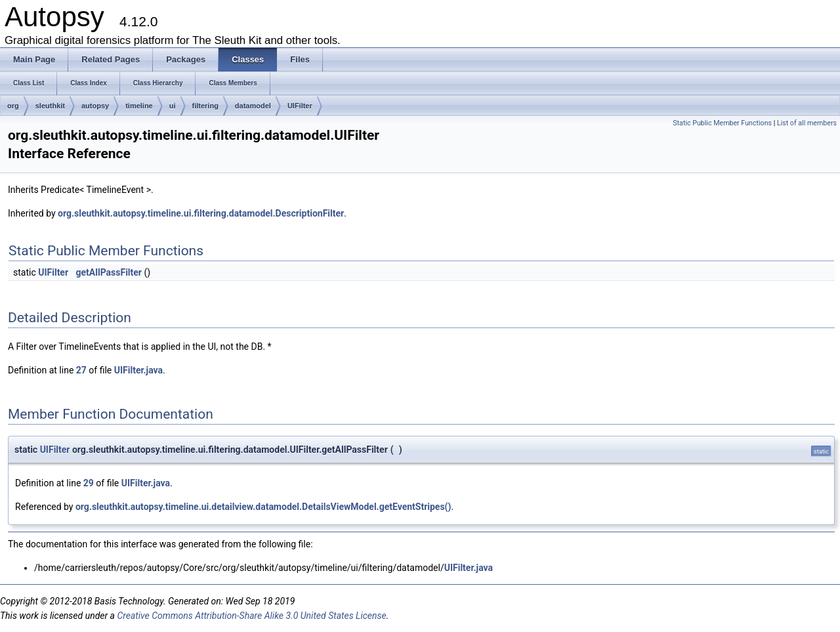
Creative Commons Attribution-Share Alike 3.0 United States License (251, 616)
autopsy (95, 106)
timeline (139, 106)
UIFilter (300, 106)
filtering (205, 106)
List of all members (807, 123)
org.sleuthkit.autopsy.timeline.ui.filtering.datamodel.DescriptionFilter (201, 213)
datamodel (253, 106)
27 (81, 370)
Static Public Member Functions (722, 123)
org (13, 106)
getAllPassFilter (109, 272)
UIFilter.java (138, 370)
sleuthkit (50, 106)
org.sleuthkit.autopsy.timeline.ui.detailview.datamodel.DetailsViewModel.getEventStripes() (263, 507)
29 (89, 483)
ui (173, 106)
